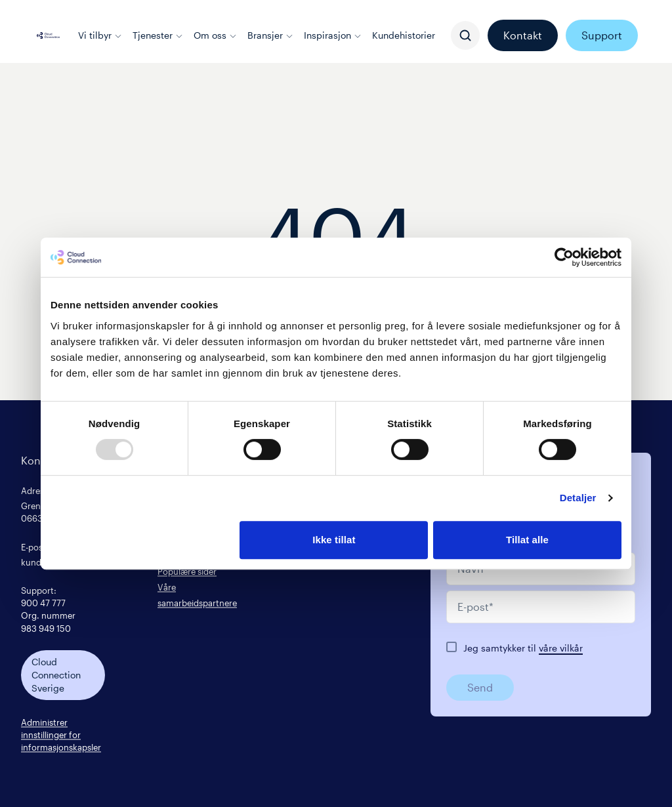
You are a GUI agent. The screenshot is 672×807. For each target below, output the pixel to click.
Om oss (215, 35)
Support (602, 35)
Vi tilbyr (100, 35)
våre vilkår (561, 648)
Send (480, 687)
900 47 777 (43, 603)
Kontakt (523, 35)
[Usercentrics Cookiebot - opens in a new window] (564, 257)
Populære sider (187, 571)
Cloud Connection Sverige (56, 675)
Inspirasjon (333, 35)
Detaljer (578, 498)
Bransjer (270, 35)
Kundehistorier (404, 35)
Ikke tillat (334, 540)
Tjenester (158, 35)
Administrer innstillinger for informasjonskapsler (61, 735)
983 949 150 (46, 628)
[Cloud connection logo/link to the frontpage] (48, 35)
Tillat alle (527, 540)
